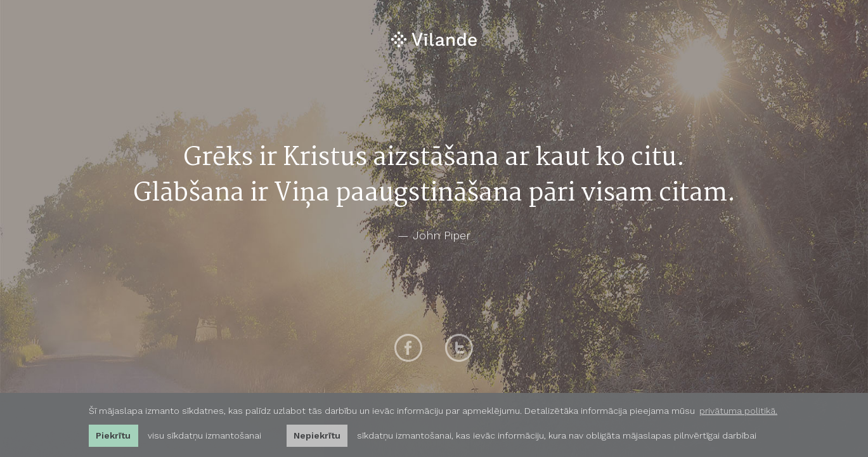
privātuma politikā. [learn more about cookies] (738, 411)
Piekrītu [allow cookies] (113, 435)
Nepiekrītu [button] (317, 435)
